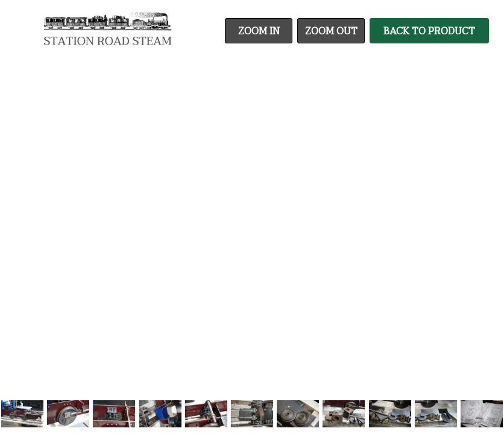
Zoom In (259, 31)
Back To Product (429, 31)
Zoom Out (331, 31)
